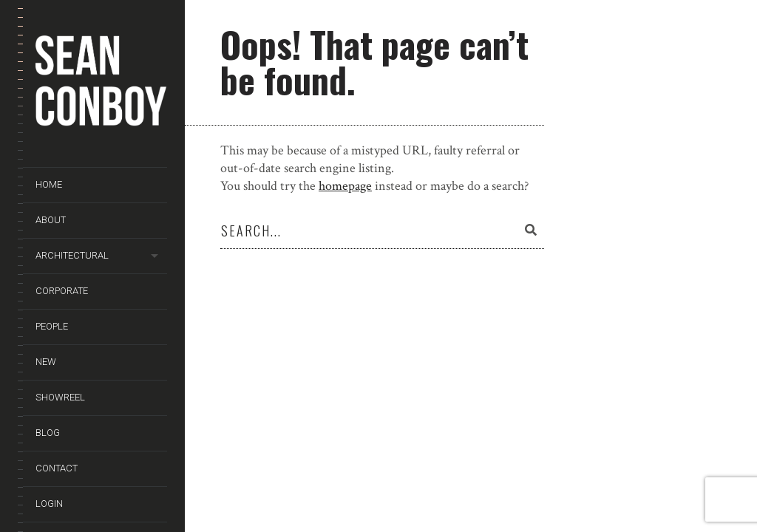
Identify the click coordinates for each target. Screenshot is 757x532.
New (46, 362)
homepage (345, 186)
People (52, 326)
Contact (57, 468)
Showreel (60, 397)
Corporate (62, 291)
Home (49, 184)
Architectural (72, 255)
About (51, 220)
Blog (48, 433)
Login (49, 504)
